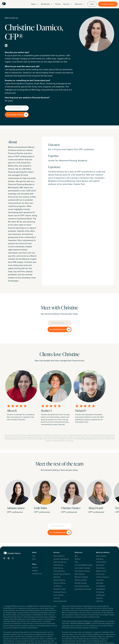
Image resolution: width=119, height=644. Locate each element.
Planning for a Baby (59, 576)
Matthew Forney (101, 558)
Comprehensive (37, 561)
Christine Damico (101, 549)
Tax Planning (57, 573)
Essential (35, 555)
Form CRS (113, 640)
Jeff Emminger (101, 582)
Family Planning (58, 552)
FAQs (76, 549)
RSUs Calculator (80, 561)
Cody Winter (100, 567)
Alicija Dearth (100, 552)
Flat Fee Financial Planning (62, 561)
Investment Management (61, 546)
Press (34, 546)
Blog (76, 543)
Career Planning (58, 582)
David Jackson (101, 555)
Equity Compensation (60, 588)
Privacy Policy (79, 640)
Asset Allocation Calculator (83, 576)
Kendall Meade (101, 576)
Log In (71, 640)
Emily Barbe (100, 546)
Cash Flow (57, 585)
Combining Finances (60, 579)
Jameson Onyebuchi (103, 564)
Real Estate (57, 564)
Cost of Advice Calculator (83, 555)
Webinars (78, 546)
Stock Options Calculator (82, 558)
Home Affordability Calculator (84, 552)
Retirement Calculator (81, 564)
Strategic (35, 558)
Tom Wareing (100, 579)
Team (34, 543)
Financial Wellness (59, 543)
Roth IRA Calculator (81, 570)
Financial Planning (59, 558)
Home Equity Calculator (82, 573)
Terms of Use (90, 640)
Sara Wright (100, 570)
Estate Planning (58, 555)
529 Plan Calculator (81, 567)
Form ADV (104, 640)
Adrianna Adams (101, 543)
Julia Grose (100, 588)
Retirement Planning (60, 549)
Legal (97, 640)
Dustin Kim (99, 585)
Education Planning (59, 567)
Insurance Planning (59, 570)
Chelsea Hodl (100, 561)
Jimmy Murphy (101, 573)
